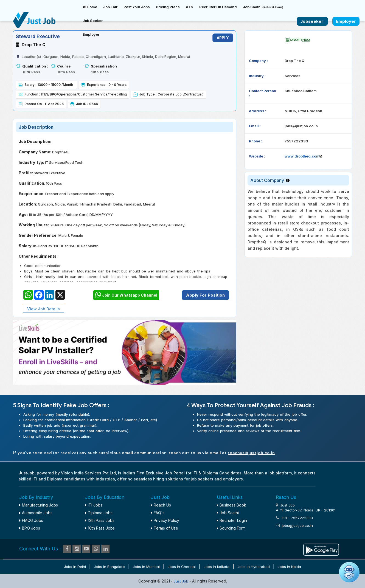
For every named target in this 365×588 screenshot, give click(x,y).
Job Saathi (263, 7)
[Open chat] (349, 572)
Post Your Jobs (137, 7)
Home (90, 7)
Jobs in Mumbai (146, 567)
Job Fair (110, 7)
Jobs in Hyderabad (254, 567)
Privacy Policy (165, 520)
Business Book (231, 505)
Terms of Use (165, 528)
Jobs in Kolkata (217, 567)
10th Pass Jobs (100, 528)
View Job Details (43, 309)
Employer (91, 34)
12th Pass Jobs (100, 520)
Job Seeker (93, 21)
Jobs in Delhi (75, 567)
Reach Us (161, 505)
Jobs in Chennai (182, 567)
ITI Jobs (94, 505)
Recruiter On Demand (218, 7)
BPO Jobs (30, 528)
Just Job (182, 581)
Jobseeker (312, 21)
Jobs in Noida (289, 567)
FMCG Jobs (31, 520)
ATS (189, 7)
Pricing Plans (168, 7)
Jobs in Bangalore (109, 567)
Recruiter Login (232, 520)
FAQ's (158, 513)
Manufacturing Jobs (39, 505)
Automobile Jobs (36, 513)
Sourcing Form (231, 528)
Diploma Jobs (99, 513)
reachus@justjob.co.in (251, 453)
